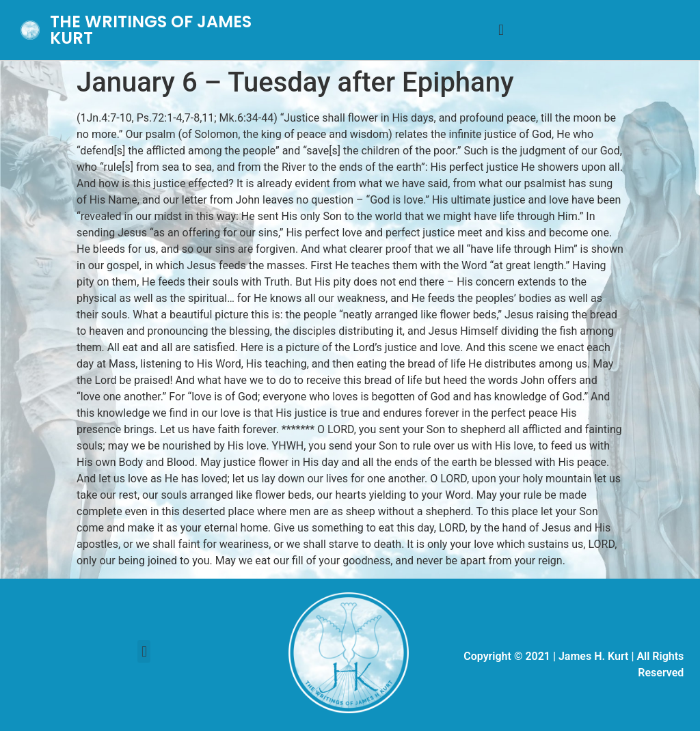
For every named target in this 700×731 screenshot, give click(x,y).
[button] (501, 30)
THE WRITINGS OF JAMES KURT (151, 30)
